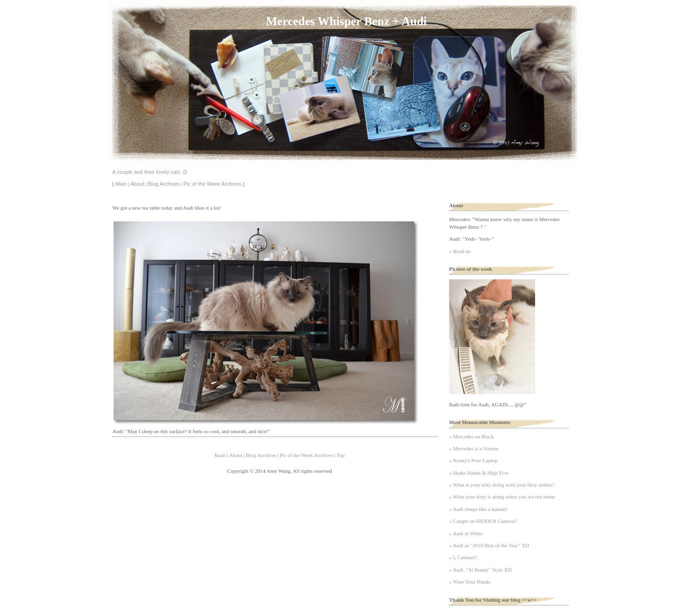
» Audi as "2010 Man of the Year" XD (489, 545)
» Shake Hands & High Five (479, 473)
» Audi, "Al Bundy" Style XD (480, 570)
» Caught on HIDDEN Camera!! (483, 521)
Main (121, 184)
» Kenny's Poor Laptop (473, 460)
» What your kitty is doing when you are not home (502, 497)
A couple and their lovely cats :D (150, 172)
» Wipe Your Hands (470, 582)
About (137, 184)
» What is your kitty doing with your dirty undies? (502, 485)
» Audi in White (466, 533)
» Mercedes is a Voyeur (474, 448)
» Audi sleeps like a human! (478, 509)
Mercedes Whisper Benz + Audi (346, 21)
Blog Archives (164, 184)
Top (340, 455)
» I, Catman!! (463, 557)
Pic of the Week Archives (212, 184)
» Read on (460, 251)
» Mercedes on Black (471, 436)
